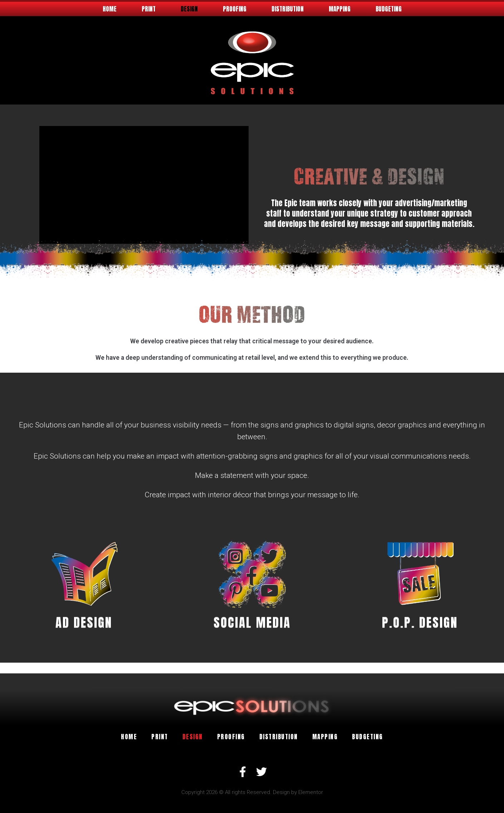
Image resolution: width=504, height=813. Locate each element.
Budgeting (389, 9)
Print (149, 9)
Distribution (288, 9)
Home (110, 9)
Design (189, 9)
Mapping (340, 9)
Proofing (235, 9)
